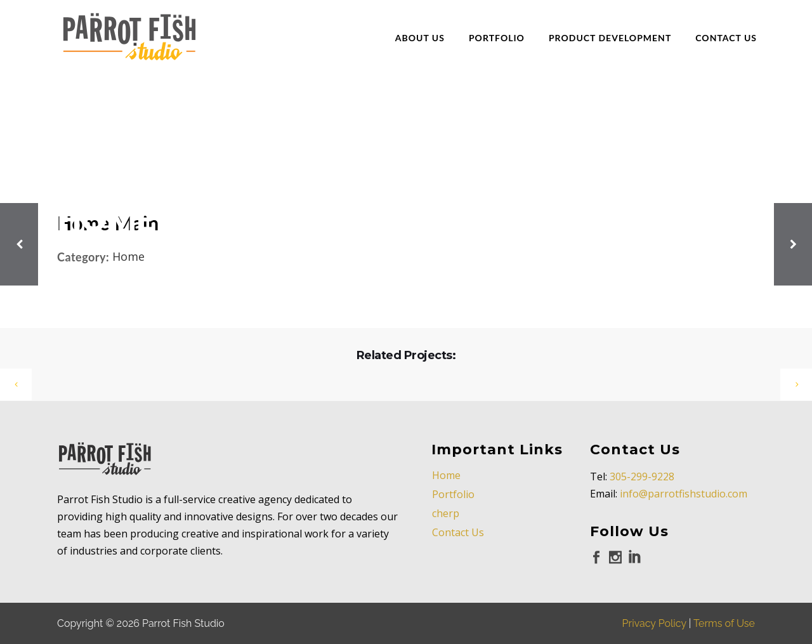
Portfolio (453, 494)
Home (446, 475)
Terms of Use (724, 623)
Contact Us (458, 532)
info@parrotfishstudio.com (684, 494)
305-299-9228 (642, 476)
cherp (446, 513)
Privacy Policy (654, 623)
